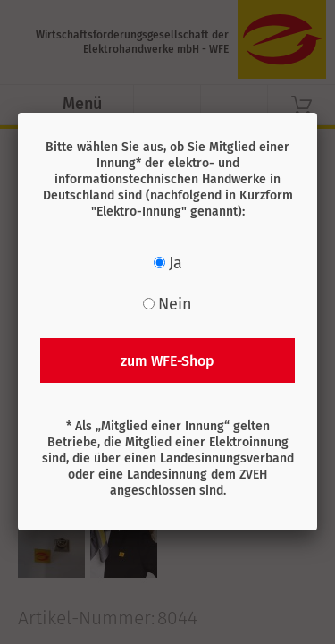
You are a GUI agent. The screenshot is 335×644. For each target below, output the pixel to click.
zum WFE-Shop (167, 361)
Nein (175, 304)
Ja (176, 263)
